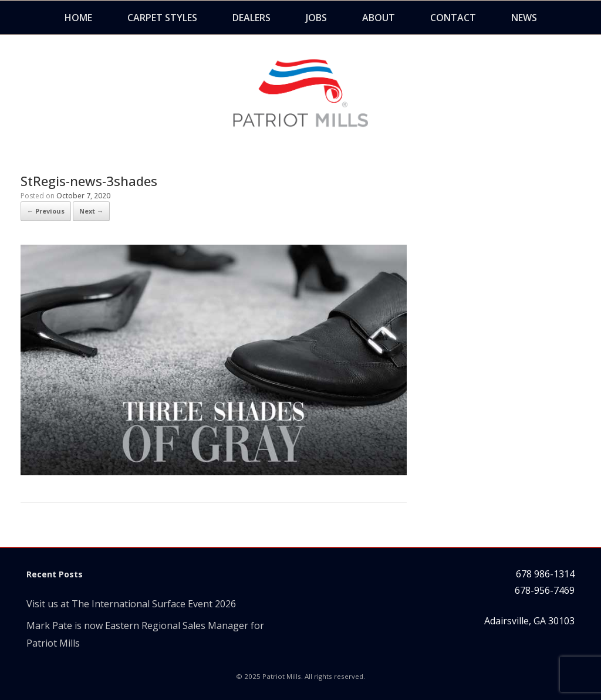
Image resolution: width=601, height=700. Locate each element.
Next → (91, 211)
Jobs (316, 18)
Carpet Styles (162, 18)
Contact (453, 18)
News (524, 18)
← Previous (46, 211)
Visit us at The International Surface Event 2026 (131, 604)
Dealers (251, 18)
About (379, 18)
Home (78, 18)
